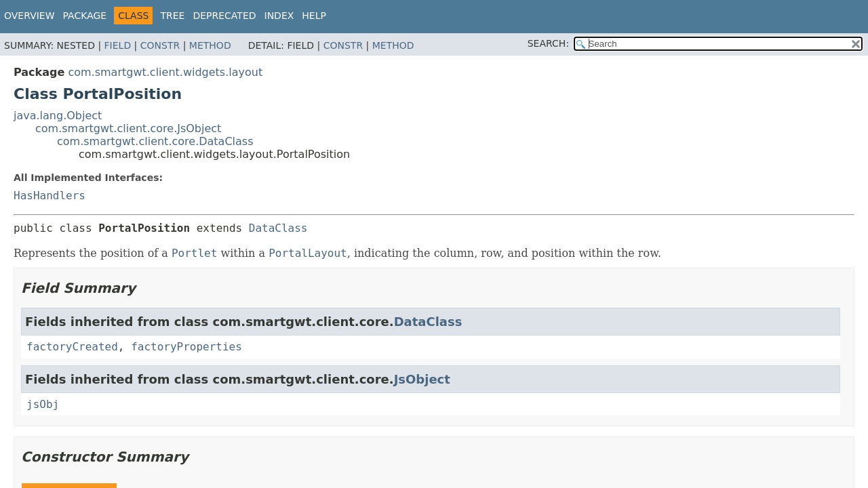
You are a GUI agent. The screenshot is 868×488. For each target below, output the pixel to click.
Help (314, 16)
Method (210, 45)
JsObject (422, 379)
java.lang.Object (58, 116)
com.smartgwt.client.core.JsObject (128, 128)
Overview (29, 16)
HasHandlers (50, 196)
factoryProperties (186, 347)
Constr (160, 45)
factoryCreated (72, 347)
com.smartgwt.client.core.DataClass (155, 141)
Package (85, 16)
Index (279, 16)
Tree (172, 16)
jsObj (43, 404)
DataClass (278, 228)
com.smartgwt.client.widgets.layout (165, 72)
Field (118, 45)
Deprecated (224, 16)
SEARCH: (548, 43)
